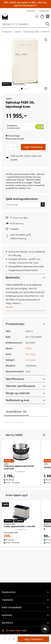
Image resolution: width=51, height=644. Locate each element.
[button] (46, 89)
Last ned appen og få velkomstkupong (20, 236)
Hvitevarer (31, 360)
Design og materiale (18, 393)
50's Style (30, 354)
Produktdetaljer (15, 324)
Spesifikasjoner (15, 379)
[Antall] (13, 147)
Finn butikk (31, 11)
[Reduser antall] (8, 147)
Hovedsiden (7, 32)
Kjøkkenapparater (31, 32)
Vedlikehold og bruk (17, 400)
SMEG (9, 99)
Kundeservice (44, 11)
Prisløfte (14, 229)
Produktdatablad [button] (13, 128)
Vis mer (9, 307)
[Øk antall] (17, 147)
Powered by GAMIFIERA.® (14, 422)
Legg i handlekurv (33, 147)
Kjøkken (18, 32)
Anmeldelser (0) (16, 411)
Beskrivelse (13, 277)
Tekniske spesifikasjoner (21, 386)
